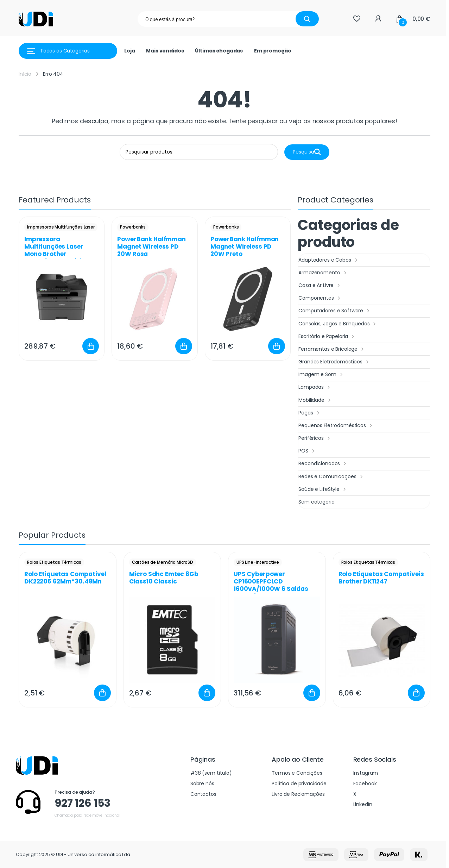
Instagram (366, 773)
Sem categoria (316, 502)
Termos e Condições (297, 773)
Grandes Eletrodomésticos (334, 362)
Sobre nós (202, 783)
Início (25, 74)
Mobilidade (315, 400)
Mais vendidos (165, 51)
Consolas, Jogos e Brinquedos (338, 324)
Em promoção (273, 51)
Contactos (203, 794)
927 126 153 (82, 803)
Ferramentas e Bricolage (332, 349)
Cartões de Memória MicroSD (163, 562)
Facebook (365, 783)
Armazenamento (323, 273)
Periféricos (315, 438)
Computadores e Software (335, 311)
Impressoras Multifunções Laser (61, 227)
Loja (129, 51)
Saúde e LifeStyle (323, 489)
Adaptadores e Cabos (329, 260)
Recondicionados (323, 464)
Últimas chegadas (219, 51)
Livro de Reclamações (298, 794)
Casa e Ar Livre (320, 286)
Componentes (320, 298)
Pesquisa (307, 152)
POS (307, 451)
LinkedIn (363, 804)
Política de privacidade (299, 783)
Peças (310, 413)
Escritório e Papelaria (327, 337)
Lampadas (315, 387)
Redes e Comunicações (331, 477)
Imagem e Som (321, 375)
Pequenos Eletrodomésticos (336, 426)
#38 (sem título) (211, 773)
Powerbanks (133, 227)
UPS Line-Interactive (258, 562)
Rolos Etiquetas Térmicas (54, 562)
